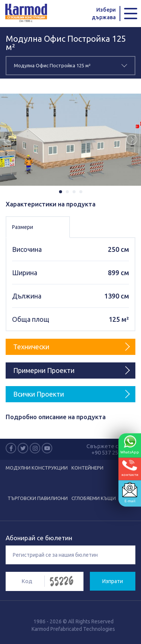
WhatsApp (130, 445)
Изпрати (113, 581)
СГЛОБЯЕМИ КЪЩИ (94, 498)
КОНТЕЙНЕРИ (87, 468)
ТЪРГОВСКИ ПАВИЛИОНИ (38, 498)
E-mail (130, 493)
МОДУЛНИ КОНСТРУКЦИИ (37, 468)
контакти (130, 468)
